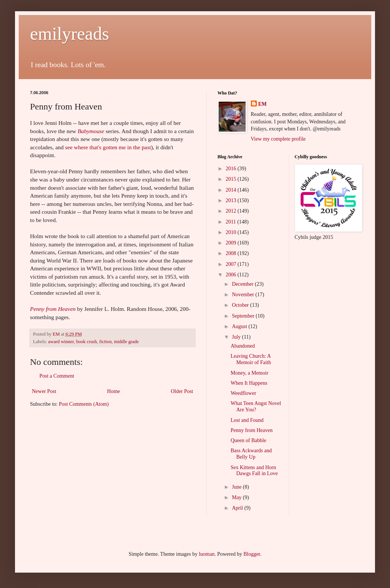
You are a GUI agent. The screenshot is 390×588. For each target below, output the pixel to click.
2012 (232, 211)
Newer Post (44, 391)
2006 (232, 275)
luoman (207, 554)
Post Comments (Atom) (84, 404)
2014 (232, 190)
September (244, 316)
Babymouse (91, 131)
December (243, 284)
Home (114, 391)
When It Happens (249, 383)
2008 (232, 253)
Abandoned (243, 346)
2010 (232, 232)
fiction (106, 342)
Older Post (182, 391)
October (241, 305)
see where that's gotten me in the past (108, 147)
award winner (61, 342)
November (244, 295)
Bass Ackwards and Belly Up (251, 454)
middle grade (126, 342)
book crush (87, 342)
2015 (232, 179)
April (238, 508)
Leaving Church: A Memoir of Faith (251, 359)
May (237, 497)
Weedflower (243, 393)
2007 (232, 264)
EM (263, 104)
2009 (232, 243)
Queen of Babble (248, 440)
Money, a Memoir (250, 373)
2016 (232, 169)
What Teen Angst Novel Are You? (256, 406)
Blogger (252, 554)
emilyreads (70, 34)
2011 (232, 222)
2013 (232, 200)
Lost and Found (247, 420)
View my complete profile (278, 139)
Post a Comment (57, 376)
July (237, 337)
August (240, 326)
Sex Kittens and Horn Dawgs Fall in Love (254, 471)
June (237, 487)
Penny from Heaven (53, 309)
